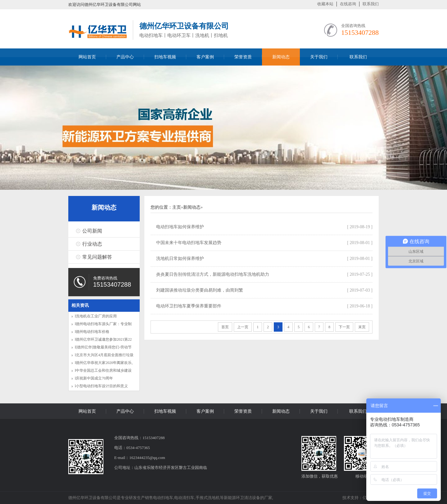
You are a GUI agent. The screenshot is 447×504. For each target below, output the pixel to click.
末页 (362, 327)
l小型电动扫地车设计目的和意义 (101, 386)
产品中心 (125, 57)
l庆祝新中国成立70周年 (94, 378)
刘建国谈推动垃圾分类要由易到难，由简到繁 (200, 290)
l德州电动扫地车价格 (92, 332)
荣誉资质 (243, 57)
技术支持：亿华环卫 (361, 498)
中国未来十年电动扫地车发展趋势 (189, 243)
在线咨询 (348, 4)
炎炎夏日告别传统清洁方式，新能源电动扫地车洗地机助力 (213, 274)
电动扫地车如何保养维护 (180, 227)
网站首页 (87, 57)
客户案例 (205, 57)
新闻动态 (281, 57)
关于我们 (319, 57)
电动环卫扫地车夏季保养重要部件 (189, 306)
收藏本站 (325, 4)
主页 (177, 207)
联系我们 (371, 4)
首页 (225, 327)
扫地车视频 (165, 57)
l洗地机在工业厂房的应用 (96, 316)
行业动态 (92, 244)
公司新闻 (92, 231)
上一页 (243, 327)
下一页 (344, 327)
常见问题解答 (97, 257)
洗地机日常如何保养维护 (180, 259)
